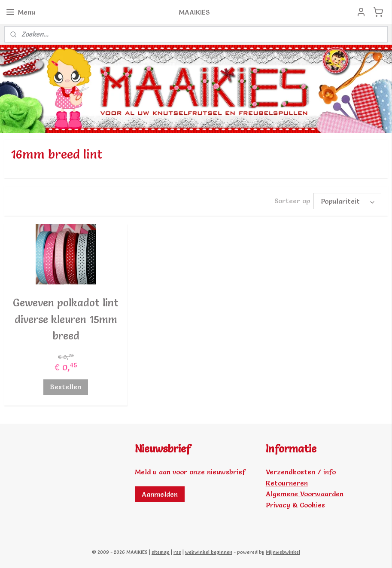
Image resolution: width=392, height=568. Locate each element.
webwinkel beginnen (209, 552)
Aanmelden (160, 494)
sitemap (161, 552)
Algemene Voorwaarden (305, 494)
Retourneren (287, 483)
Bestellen (66, 387)
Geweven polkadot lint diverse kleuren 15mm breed (66, 319)
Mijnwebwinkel (283, 552)
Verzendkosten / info (301, 472)
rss (177, 552)
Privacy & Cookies (295, 505)
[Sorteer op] (347, 201)
